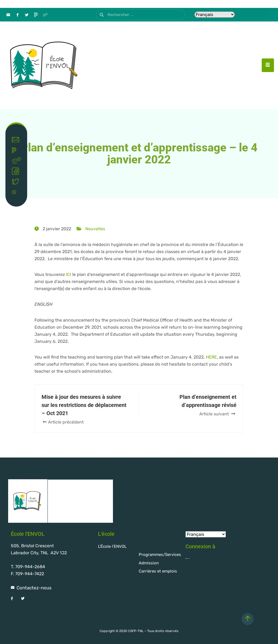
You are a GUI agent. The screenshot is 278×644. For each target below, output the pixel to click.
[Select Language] (215, 15)
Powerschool (18, 150)
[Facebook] (17, 15)
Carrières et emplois (158, 571)
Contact (18, 140)
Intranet (18, 161)
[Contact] (8, 15)
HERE (211, 357)
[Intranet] (45, 15)
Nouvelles (95, 229)
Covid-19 (18, 192)
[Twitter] (27, 15)
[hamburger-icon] (268, 65)
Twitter (18, 182)
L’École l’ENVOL (112, 546)
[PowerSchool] (36, 15)
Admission (149, 563)
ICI (69, 274)
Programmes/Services (160, 555)
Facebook (18, 171)
